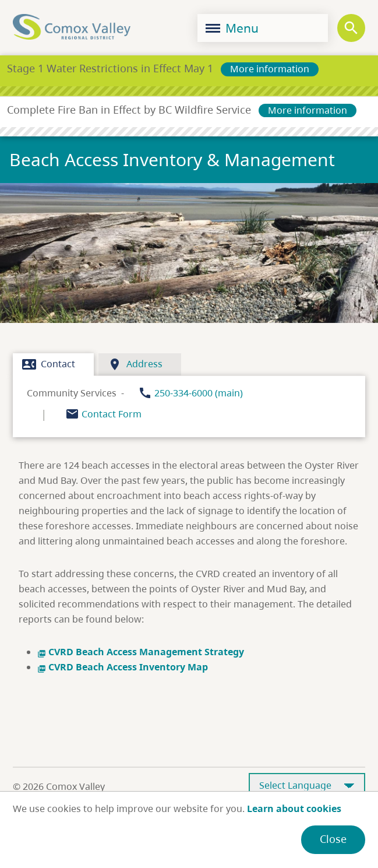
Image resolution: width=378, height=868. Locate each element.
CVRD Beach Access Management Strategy (141, 652)
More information (270, 69)
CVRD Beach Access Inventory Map (123, 667)
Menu (232, 28)
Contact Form (112, 414)
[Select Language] (307, 786)
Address (135, 364)
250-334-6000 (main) (199, 393)
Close (333, 839)
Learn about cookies (294, 809)
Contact (49, 364)
